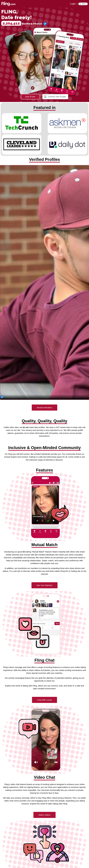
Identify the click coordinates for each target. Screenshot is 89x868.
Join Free (30, 97)
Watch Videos (45, 815)
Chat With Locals (44, 700)
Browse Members (44, 408)
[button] (83, 4)
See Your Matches (45, 585)
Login (73, 4)
